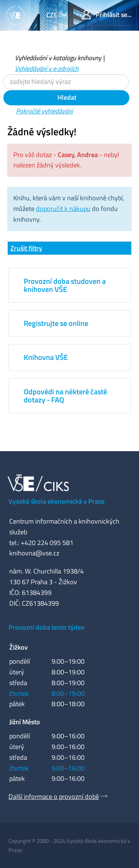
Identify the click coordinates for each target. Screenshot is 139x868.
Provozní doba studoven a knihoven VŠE (65, 285)
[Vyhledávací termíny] (66, 82)
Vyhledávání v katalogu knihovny (58, 58)
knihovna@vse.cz (34, 553)
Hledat (66, 97)
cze (53, 15)
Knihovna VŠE (46, 357)
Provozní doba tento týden (47, 627)
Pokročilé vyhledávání (44, 111)
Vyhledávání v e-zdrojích (47, 69)
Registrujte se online (56, 323)
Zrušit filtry (26, 248)
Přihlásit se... (107, 15)
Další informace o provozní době (54, 796)
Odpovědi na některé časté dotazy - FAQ (65, 396)
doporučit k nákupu (63, 209)
